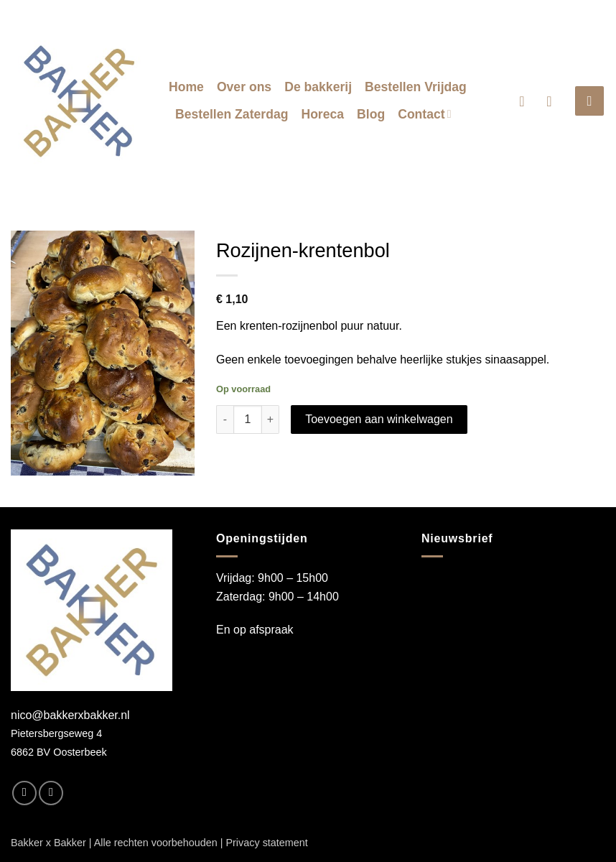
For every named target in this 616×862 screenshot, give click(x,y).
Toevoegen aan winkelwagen (379, 419)
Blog (371, 114)
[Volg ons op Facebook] (24, 793)
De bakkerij (318, 87)
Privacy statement (266, 843)
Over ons (244, 87)
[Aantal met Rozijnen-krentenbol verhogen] (271, 420)
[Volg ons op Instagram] (51, 793)
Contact (425, 114)
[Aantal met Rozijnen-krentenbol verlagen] (225, 420)
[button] (526, 101)
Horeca (322, 114)
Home (186, 87)
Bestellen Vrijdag (416, 87)
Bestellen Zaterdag (232, 114)
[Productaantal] (248, 420)
